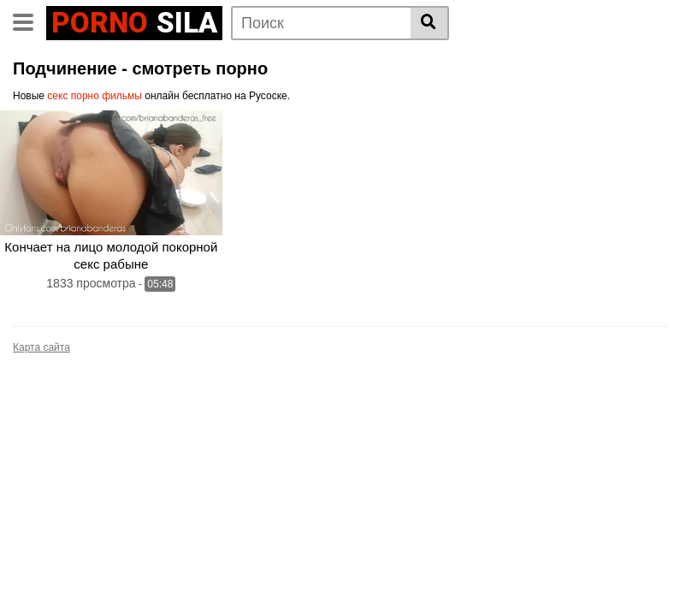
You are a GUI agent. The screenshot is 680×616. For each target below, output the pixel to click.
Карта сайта (41, 347)
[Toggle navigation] (30, 21)
